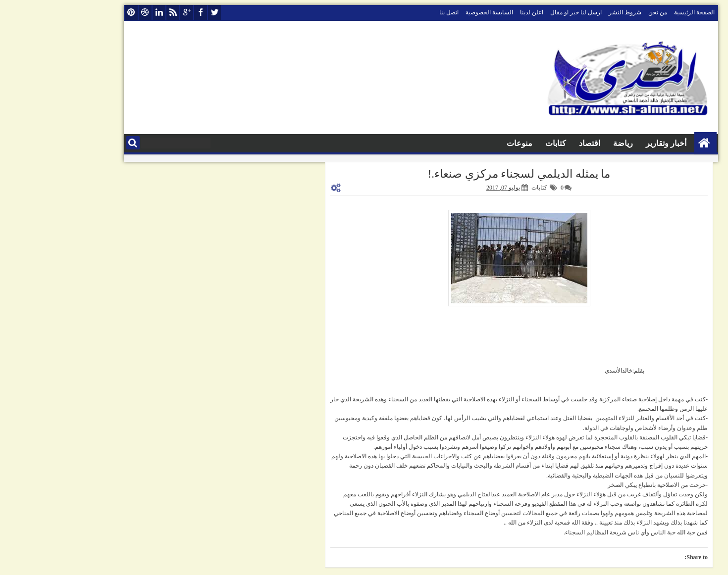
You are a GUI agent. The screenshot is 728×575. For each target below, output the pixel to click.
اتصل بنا (392, 12)
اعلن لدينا (475, 12)
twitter (157, 13)
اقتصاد (533, 143)
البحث (76, 143)
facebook (144, 13)
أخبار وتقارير (609, 143)
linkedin (102, 13)
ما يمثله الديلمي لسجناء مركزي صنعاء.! (462, 174)
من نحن (601, 12)
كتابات (499, 143)
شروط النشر (568, 12)
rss (116, 13)
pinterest (74, 13)
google (130, 13)
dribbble (88, 13)
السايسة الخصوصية (432, 12)
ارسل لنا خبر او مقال (519, 12)
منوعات (463, 143)
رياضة (566, 143)
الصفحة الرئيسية (637, 12)
